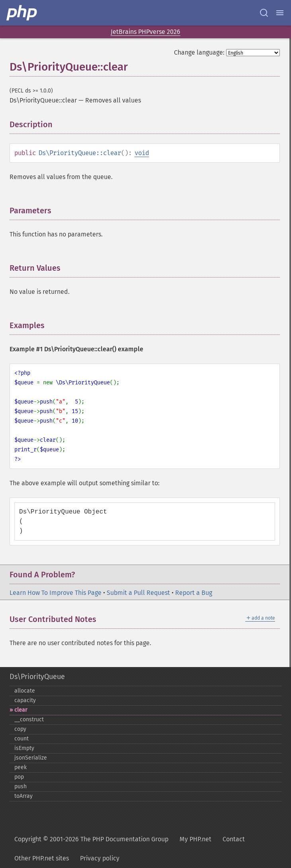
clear (21, 710)
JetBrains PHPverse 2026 (145, 32)
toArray (23, 796)
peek (21, 767)
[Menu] (280, 13)
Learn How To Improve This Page (56, 593)
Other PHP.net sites (42, 858)
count (21, 739)
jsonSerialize (31, 758)
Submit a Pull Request (138, 593)
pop (19, 777)
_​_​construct (29, 719)
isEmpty (24, 748)
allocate (25, 691)
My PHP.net (195, 839)
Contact (234, 839)
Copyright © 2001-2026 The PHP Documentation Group (91, 839)
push (21, 786)
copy (20, 729)
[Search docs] (264, 13)
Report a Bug (194, 593)
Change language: (199, 52)
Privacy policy (100, 858)
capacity (25, 700)
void (142, 153)
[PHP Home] (22, 13)
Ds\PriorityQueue (37, 677)
